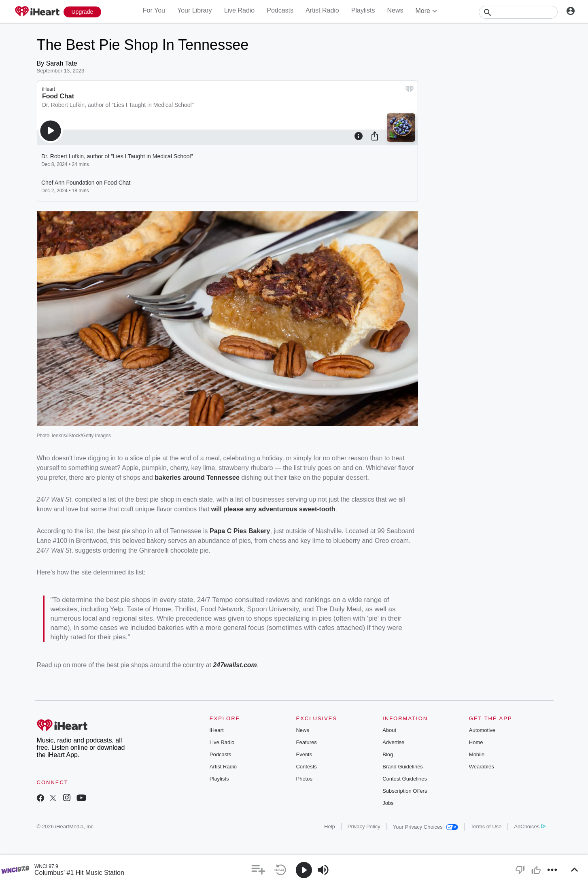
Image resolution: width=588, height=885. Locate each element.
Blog (388, 754)
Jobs (388, 803)
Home (476, 742)
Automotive (482, 730)
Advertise (393, 742)
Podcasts (280, 10)
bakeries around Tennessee (197, 478)
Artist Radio (322, 10)
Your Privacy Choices (426, 827)
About (389, 730)
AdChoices (530, 826)
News (395, 10)
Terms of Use (486, 826)
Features (306, 742)
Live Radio (240, 10)
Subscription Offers (405, 791)
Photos (304, 779)
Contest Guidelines (405, 779)
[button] (258, 870)
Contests (306, 767)
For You (154, 10)
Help (330, 826)
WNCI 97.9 (46, 866)
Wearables (482, 767)
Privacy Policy (364, 826)
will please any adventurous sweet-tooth (273, 509)
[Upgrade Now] (83, 12)
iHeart (217, 730)
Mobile (477, 754)
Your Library (195, 10)
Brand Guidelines (403, 767)
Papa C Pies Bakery (240, 531)
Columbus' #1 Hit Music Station (79, 873)
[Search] (518, 12)
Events (304, 754)
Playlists (363, 10)
